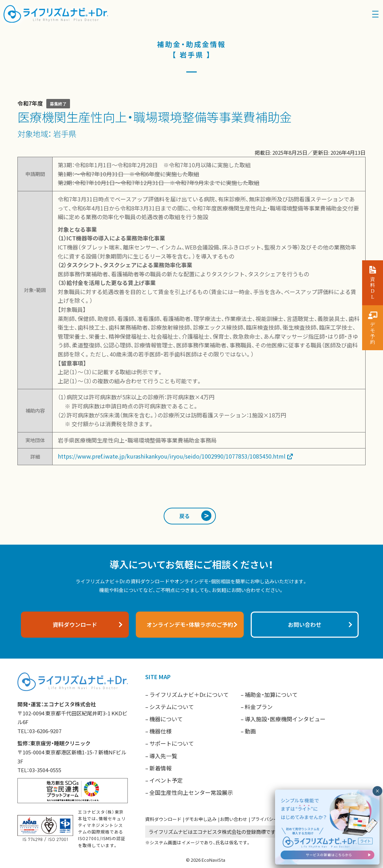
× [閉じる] (377, 791)
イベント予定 (166, 780)
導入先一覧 (163, 756)
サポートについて (172, 743)
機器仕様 (161, 731)
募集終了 (58, 104)
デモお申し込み (201, 819)
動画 (250, 731)
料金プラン (259, 707)
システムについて (172, 707)
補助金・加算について (271, 694)
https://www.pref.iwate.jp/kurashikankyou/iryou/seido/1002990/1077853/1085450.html (172, 456)
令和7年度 (30, 103)
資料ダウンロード (163, 819)
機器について (166, 719)
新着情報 (161, 768)
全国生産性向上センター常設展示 (191, 792)
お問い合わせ (234, 819)
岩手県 (65, 133)
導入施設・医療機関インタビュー (285, 719)
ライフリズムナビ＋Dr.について (189, 694)
